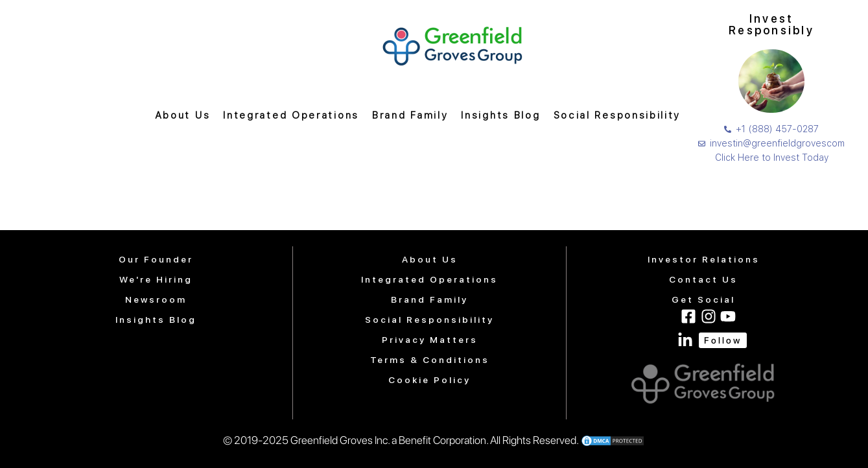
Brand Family (410, 115)
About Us (183, 115)
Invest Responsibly (771, 24)
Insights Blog (500, 115)
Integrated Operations (291, 115)
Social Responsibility (617, 115)
